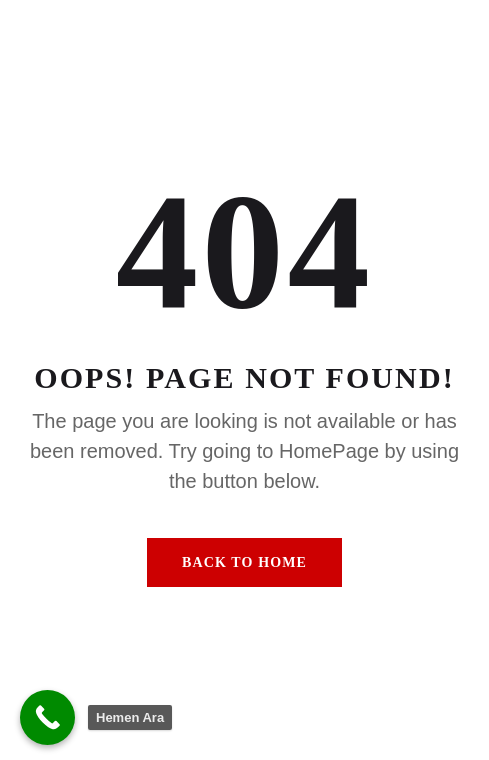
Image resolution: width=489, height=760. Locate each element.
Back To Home (244, 562)
